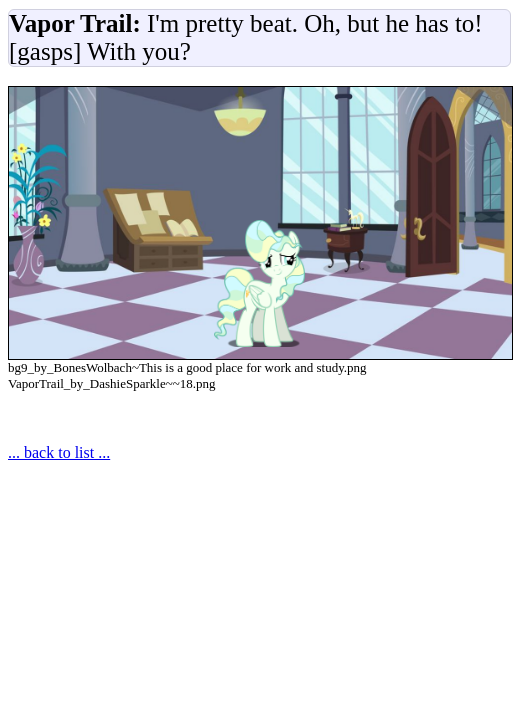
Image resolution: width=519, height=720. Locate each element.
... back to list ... (59, 452)
